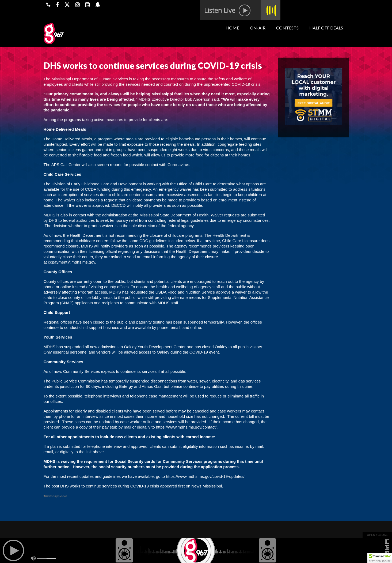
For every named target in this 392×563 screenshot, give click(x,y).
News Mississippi (207, 486)
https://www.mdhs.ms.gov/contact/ (186, 427)
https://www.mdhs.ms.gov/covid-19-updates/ (205, 476)
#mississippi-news (57, 496)
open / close (377, 535)
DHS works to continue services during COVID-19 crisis (110, 486)
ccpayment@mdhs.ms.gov (71, 262)
